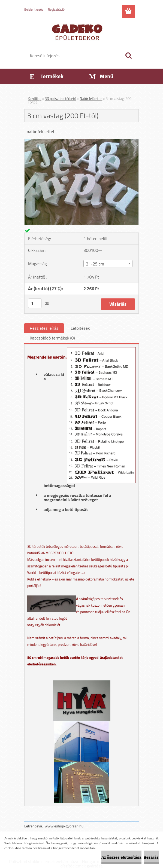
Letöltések (80, 328)
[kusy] (35, 303)
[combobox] (108, 264)
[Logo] (78, 32)
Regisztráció (56, 9)
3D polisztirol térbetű (61, 99)
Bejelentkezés (34, 9)
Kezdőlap (35, 99)
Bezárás (151, 857)
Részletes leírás (44, 328)
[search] (128, 56)
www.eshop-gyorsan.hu (64, 826)
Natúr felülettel (91, 99)
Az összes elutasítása (121, 857)
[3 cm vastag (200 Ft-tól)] (81, 141)
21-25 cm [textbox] (95, 264)
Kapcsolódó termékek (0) (52, 338)
